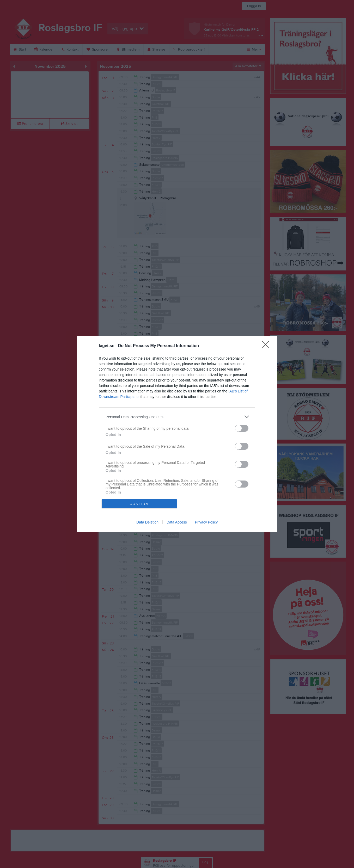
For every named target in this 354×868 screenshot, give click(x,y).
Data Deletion (147, 522)
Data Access (177, 522)
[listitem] (177, 417)
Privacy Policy (206, 522)
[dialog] (177, 434)
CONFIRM (139, 504)
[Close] (267, 346)
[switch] (242, 428)
